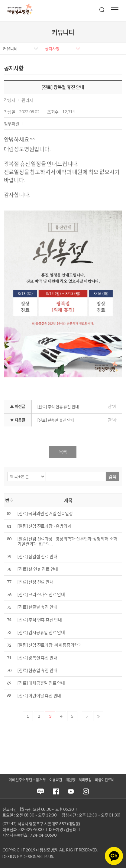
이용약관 (56, 780)
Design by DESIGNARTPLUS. (28, 857)
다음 (87, 716)
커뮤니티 (10, 48)
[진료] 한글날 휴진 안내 (37, 607)
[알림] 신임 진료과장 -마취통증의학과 (50, 645)
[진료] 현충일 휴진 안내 (56, 420)
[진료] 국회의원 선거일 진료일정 (45, 513)
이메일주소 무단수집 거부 (27, 780)
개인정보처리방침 (79, 780)
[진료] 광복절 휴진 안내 (37, 658)
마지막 (98, 716)
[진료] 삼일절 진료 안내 (37, 556)
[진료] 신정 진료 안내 (35, 582)
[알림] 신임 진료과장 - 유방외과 (44, 526)
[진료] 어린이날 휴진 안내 (39, 696)
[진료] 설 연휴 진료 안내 (38, 569)
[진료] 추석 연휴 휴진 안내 (58, 407)
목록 (63, 452)
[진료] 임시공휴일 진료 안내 (41, 632)
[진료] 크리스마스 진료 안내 (41, 594)
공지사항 (52, 48)
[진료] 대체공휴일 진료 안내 (41, 683)
